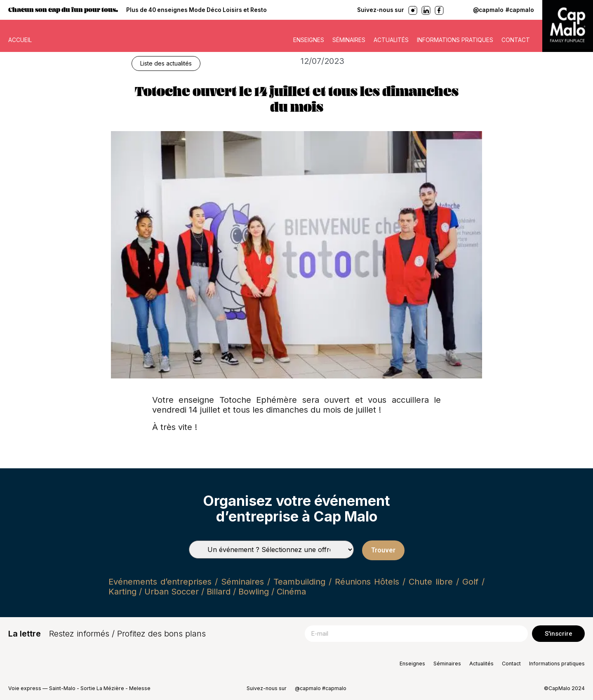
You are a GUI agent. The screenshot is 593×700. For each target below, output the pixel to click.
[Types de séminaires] (271, 550)
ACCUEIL (20, 40)
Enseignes (309, 40)
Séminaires (349, 40)
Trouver (383, 550)
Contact (516, 40)
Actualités (391, 40)
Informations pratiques (455, 40)
